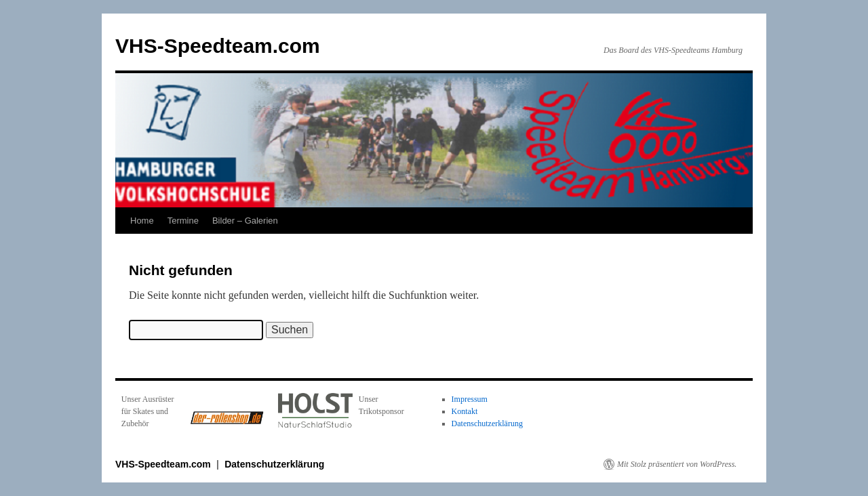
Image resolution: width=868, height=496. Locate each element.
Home (142, 221)
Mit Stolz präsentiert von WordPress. (677, 464)
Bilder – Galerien (245, 221)
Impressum (470, 399)
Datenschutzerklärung (487, 423)
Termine (183, 221)
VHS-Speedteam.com (218, 46)
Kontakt (465, 411)
